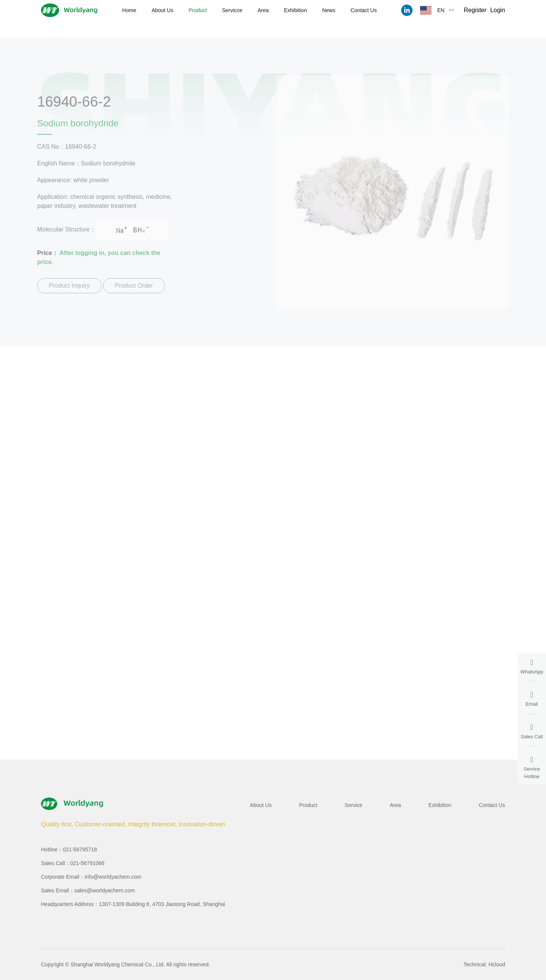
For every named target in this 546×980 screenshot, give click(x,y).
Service (354, 805)
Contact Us (363, 10)
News (329, 10)
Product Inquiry (66, 286)
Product (198, 10)
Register (475, 10)
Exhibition (296, 10)
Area (263, 10)
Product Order (130, 286)
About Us (163, 10)
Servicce (232, 10)
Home (129, 10)
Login (498, 10)
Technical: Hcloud (484, 964)
